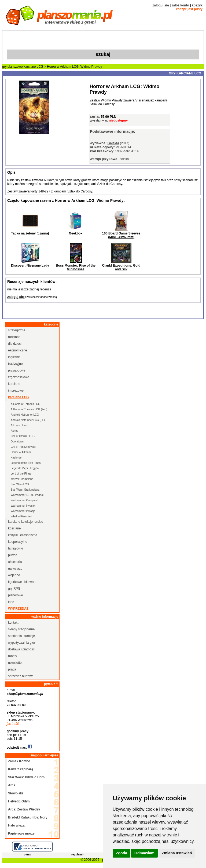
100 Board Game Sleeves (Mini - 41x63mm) (121, 235)
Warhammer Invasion (23, 506)
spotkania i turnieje (21, 636)
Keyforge (16, 458)
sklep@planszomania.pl (25, 694)
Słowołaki (15, 793)
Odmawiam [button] (144, 853)
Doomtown (17, 441)
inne (11, 602)
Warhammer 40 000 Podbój (27, 495)
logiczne (14, 357)
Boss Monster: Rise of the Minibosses (76, 267)
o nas (27, 854)
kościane (14, 528)
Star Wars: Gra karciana (25, 490)
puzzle (13, 555)
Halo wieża (16, 825)
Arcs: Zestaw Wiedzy (24, 809)
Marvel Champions (22, 479)
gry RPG (14, 589)
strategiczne (17, 330)
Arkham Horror (20, 425)
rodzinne (14, 337)
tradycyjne (15, 364)
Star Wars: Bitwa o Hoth (26, 777)
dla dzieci (15, 344)
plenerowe (15, 595)
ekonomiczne (18, 350)
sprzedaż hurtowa (21, 676)
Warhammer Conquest (24, 500)
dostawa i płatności (22, 649)
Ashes (14, 431)
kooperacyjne (18, 542)
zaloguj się (161, 5)
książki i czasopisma (23, 535)
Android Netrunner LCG (25, 415)
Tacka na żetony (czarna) (30, 233)
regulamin (78, 854)
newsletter (15, 663)
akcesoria (15, 562)
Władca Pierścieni (21, 516)
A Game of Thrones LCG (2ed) (29, 409)
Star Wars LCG (20, 484)
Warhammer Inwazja (23, 511)
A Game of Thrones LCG (25, 404)
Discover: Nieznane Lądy (30, 266)
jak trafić (13, 724)
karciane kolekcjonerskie (26, 522)
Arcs (12, 785)
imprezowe (16, 391)
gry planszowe (12, 67)
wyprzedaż (18, 609)
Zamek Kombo (19, 761)
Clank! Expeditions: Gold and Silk (121, 267)
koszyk (197, 5)
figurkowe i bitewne (22, 582)
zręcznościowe (19, 377)
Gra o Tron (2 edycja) (23, 447)
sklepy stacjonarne (21, 629)
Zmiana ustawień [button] (177, 853)
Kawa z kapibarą (21, 769)
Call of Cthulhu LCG (23, 436)
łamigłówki (15, 548)
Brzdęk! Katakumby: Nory (28, 817)
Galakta (113, 143)
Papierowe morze (21, 833)
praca (12, 669)
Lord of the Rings (21, 474)
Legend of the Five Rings (26, 463)
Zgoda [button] (122, 853)
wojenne (14, 575)
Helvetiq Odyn (19, 801)
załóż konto (180, 5)
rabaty (12, 656)
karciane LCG (33, 67)
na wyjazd (15, 568)
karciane (14, 384)
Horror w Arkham (21, 452)
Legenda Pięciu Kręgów (25, 468)
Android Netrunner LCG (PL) (28, 420)
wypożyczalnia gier (22, 643)
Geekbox (76, 233)
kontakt (13, 623)
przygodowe (17, 370)
